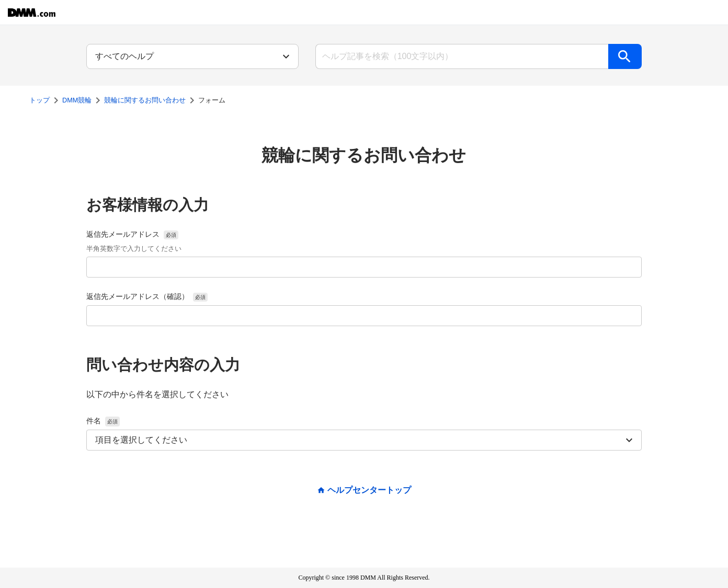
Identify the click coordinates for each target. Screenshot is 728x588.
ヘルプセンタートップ (369, 490)
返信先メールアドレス (134, 242)
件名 (103, 421)
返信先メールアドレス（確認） (147, 297)
